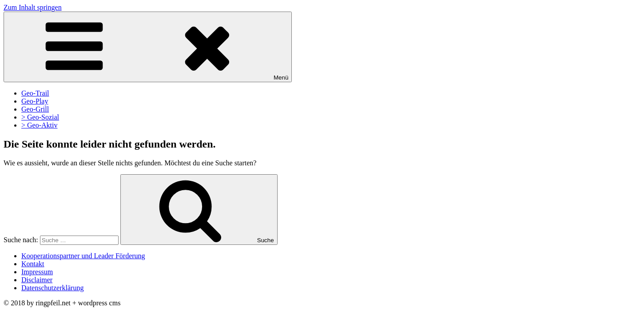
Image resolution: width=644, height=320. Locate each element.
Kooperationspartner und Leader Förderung (83, 256)
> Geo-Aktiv (39, 125)
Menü (148, 47)
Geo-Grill (35, 109)
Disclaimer (37, 280)
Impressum (37, 272)
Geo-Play (35, 101)
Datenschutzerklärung (52, 288)
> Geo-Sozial (40, 117)
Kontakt (33, 264)
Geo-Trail (35, 93)
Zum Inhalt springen (33, 7)
